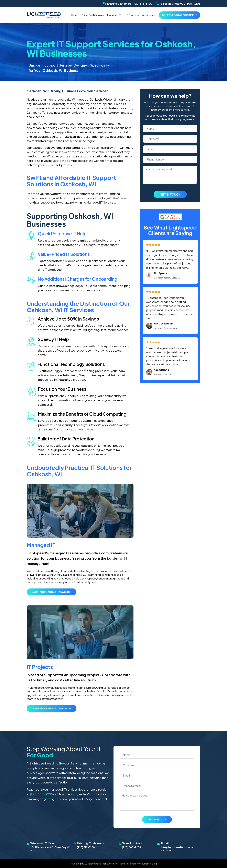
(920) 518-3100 (142, 4)
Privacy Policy (144, 865)
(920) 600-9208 (190, 4)
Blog (154, 865)
